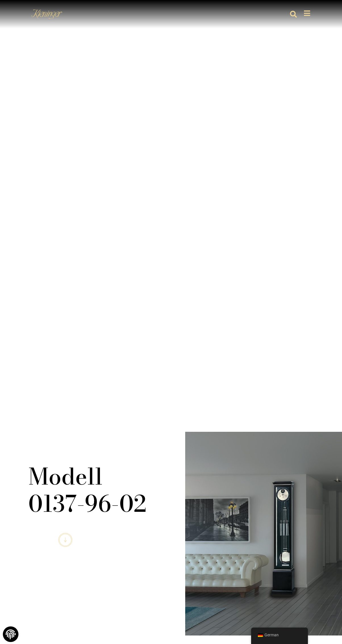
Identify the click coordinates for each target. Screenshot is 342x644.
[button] (293, 14)
